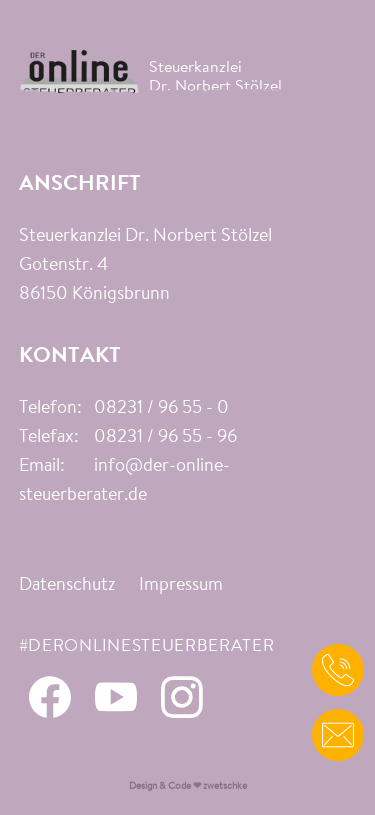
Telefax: (49, 438)
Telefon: (50, 409)
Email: (42, 467)
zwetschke (225, 786)
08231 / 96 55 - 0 (161, 409)
